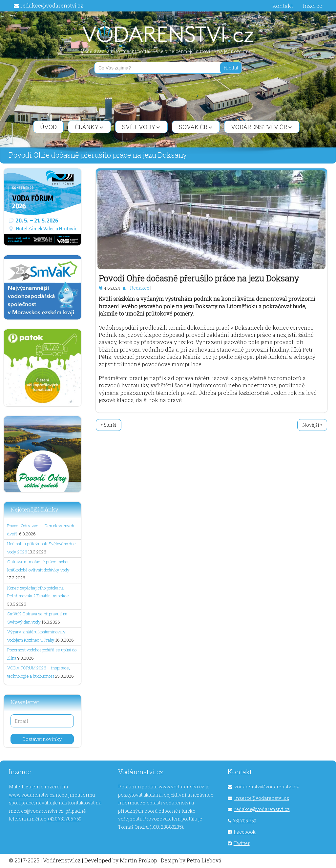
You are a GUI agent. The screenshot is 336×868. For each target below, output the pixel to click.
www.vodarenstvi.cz (32, 795)
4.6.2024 (112, 288)
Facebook (245, 832)
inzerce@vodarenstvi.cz (36, 811)
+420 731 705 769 (64, 819)
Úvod (48, 127)
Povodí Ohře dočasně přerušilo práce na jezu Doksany (199, 278)
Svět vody (141, 127)
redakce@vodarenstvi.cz (52, 5)
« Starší (109, 425)
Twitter (242, 843)
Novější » (312, 425)
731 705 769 (245, 821)
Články (89, 127)
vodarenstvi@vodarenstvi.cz (267, 787)
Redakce (140, 288)
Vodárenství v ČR (262, 127)
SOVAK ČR (196, 127)
